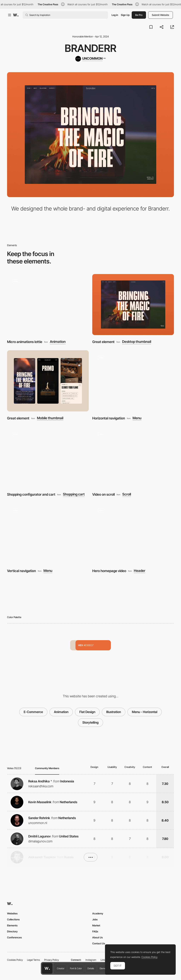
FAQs (95, 931)
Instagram (91, 960)
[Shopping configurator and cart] (48, 457)
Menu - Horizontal (145, 712)
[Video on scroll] (133, 457)
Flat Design (87, 712)
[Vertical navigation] (48, 533)
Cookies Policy (15, 960)
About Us (97, 937)
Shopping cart (74, 494)
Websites (12, 913)
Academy (98, 913)
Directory (12, 931)
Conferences (14, 937)
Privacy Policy (52, 960)
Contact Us (99, 943)
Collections (13, 919)
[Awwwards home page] (47, 968)
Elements (104, 968)
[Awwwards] (16, 15)
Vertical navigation (21, 571)
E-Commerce (33, 712)
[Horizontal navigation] (133, 381)
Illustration (114, 712)
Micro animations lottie (25, 342)
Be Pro (139, 15)
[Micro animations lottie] (48, 305)
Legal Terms (33, 960)
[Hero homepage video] (133, 533)
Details (91, 968)
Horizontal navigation (109, 418)
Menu (137, 418)
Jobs (95, 919)
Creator (61, 968)
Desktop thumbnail (137, 342)
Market (96, 925)
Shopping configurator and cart (31, 494)
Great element (103, 342)
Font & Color (76, 968)
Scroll (127, 494)
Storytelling (90, 722)
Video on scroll (103, 494)
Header (140, 571)
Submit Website (160, 15)
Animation (58, 342)
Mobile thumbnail (50, 418)
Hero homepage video (109, 571)
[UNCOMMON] (90, 59)
